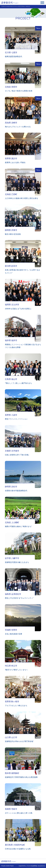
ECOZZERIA (41, 866)
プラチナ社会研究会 (32, 866)
